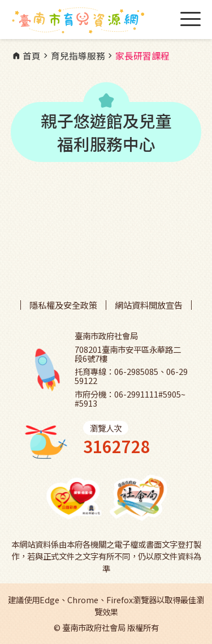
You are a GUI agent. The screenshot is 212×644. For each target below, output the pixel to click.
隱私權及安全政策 (63, 305)
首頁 (26, 56)
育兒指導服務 (73, 56)
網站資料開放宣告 (149, 305)
